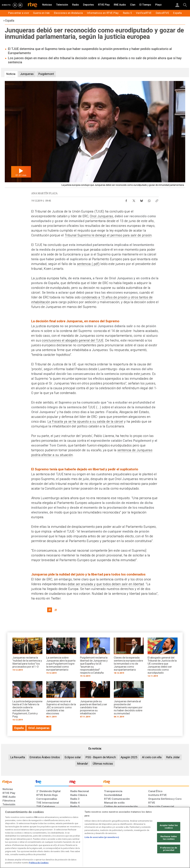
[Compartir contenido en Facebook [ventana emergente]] (126, 200)
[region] (95, 837)
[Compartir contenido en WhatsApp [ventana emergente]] (149, 200)
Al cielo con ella (152, 757)
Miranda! (83, 764)
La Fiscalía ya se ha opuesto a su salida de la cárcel (85, 422)
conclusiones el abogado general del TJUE (73, 340)
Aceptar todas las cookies (169, 827)
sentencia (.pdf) (88, 264)
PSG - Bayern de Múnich (101, 757)
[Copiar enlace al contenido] (157, 200)
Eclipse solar (73, 757)
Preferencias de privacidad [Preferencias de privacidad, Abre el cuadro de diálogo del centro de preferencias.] (169, 849)
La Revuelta (18, 757)
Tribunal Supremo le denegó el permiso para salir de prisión (108, 235)
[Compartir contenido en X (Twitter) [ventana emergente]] (134, 200)
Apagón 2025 (129, 757)
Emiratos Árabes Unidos (45, 757)
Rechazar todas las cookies (169, 838)
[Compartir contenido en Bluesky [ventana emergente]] (142, 200)
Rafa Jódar (173, 757)
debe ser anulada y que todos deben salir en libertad (106, 584)
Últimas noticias (103, 764)
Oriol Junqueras (102, 216)
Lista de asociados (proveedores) (102, 837)
